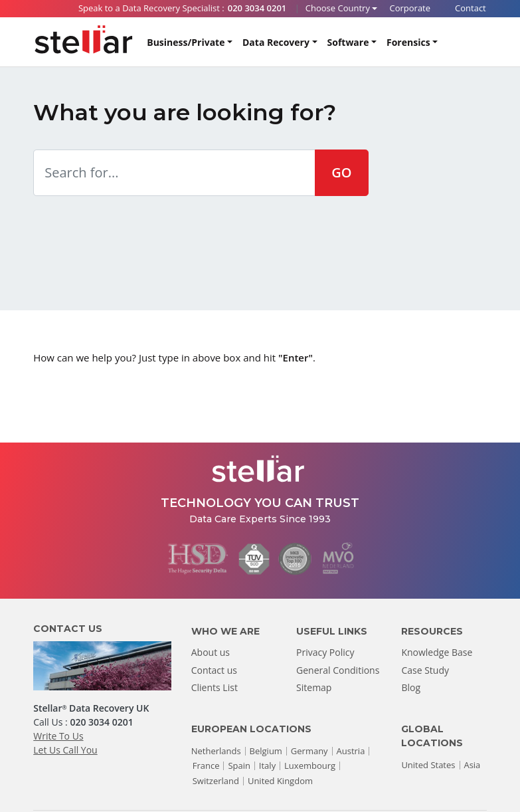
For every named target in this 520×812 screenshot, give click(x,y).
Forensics (408, 42)
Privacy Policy (325, 652)
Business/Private (186, 42)
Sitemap (314, 687)
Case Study (425, 670)
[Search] (475, 43)
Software (348, 42)
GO (341, 172)
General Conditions (338, 670)
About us (211, 652)
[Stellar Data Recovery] (84, 40)
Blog (411, 687)
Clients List (215, 687)
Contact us (214, 670)
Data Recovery (276, 42)
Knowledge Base (437, 652)
